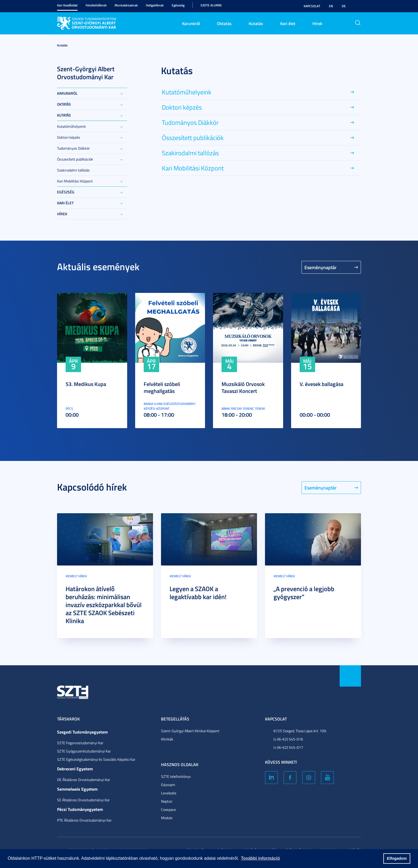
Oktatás (224, 23)
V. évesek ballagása (321, 384)
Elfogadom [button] (397, 858)
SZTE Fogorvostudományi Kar (80, 743)
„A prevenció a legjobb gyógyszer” (304, 593)
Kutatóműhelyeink (71, 126)
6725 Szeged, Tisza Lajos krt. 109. (300, 731)
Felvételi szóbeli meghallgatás (162, 387)
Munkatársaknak (126, 5)
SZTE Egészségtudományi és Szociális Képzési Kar (96, 759)
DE (344, 6)
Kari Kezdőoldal (67, 5)
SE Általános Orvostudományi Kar (83, 800)
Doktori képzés (69, 137)
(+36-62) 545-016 (288, 739)
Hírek (317, 23)
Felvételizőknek (96, 5)
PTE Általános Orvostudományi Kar (84, 820)
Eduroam (168, 785)
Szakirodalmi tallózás (73, 170)
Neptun (167, 801)
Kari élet (288, 23)
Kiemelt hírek (76, 576)
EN (331, 6)
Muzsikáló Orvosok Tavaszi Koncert (243, 387)
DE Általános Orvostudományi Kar (84, 780)
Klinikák (167, 739)
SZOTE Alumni (211, 5)
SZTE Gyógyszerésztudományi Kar (84, 751)
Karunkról (191, 23)
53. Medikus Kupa (86, 384)
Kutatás (256, 23)
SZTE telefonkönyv (176, 776)
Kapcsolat (312, 6)
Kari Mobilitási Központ (75, 181)
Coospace (168, 809)
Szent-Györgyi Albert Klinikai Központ (190, 731)
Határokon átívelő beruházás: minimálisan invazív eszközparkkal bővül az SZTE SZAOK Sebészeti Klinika (104, 605)
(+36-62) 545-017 (288, 747)
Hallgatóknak (155, 5)
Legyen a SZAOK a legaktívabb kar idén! (198, 593)
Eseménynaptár (321, 267)
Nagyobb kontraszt (358, 6)
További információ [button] (260, 858)
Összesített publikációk (75, 159)
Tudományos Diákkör (73, 148)
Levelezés (169, 793)
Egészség (178, 5)
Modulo (167, 818)
